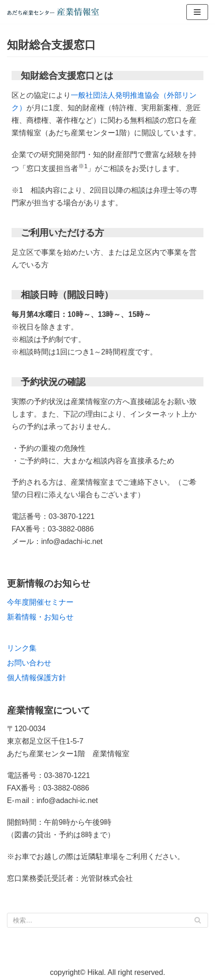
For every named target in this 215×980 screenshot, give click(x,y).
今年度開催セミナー (40, 602)
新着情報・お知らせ (40, 617)
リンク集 (22, 648)
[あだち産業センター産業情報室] (53, 12)
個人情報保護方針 (37, 678)
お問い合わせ (29, 663)
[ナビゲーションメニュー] (197, 12)
